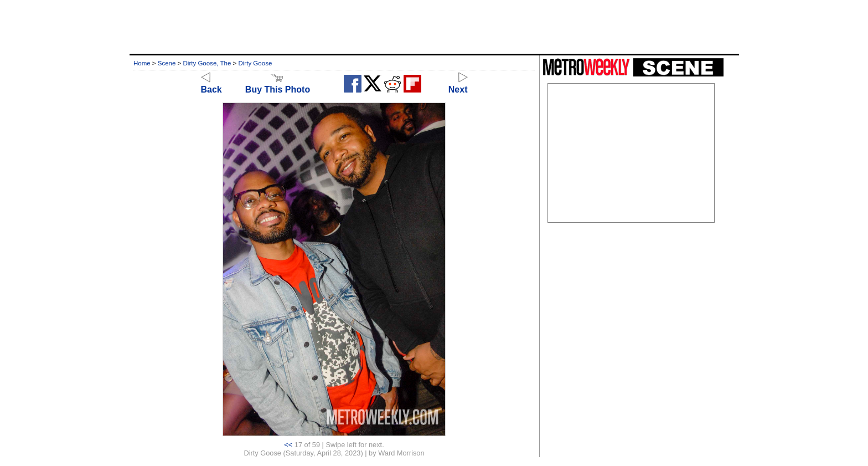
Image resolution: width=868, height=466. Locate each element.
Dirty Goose (255, 63)
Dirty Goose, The (207, 63)
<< (288, 445)
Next (458, 85)
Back (211, 85)
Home (142, 63)
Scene (167, 63)
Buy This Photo (278, 85)
